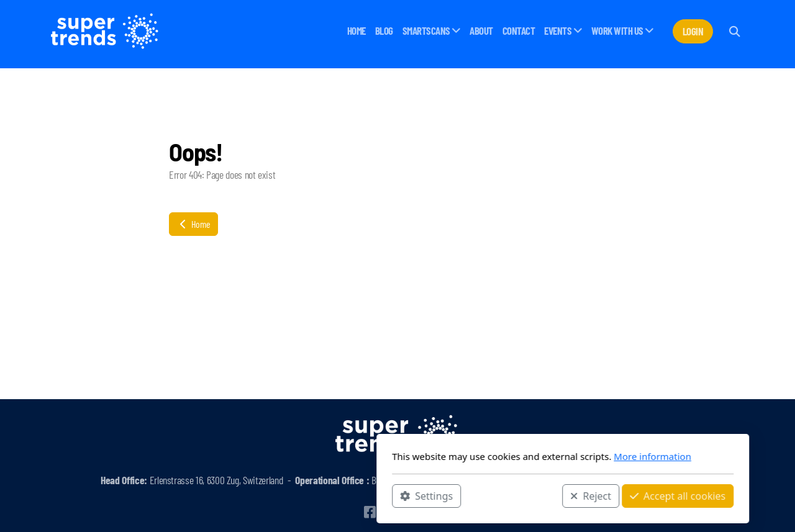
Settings (261, 495)
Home (193, 224)
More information (487, 456)
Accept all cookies (512, 495)
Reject (425, 495)
